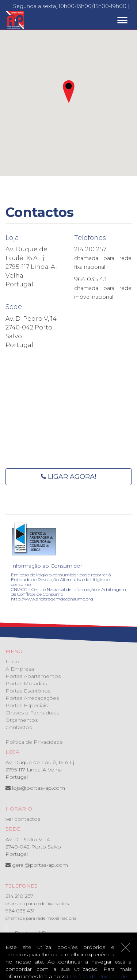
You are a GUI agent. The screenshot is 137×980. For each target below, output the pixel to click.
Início (12, 661)
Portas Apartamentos (33, 676)
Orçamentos (22, 720)
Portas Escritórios (28, 691)
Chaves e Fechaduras (32, 713)
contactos (27, 819)
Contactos (19, 727)
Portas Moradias (26, 683)
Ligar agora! (68, 477)
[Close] (126, 947)
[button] (68, 92)
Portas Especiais (26, 705)
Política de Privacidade (34, 742)
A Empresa (20, 669)
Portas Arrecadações (32, 698)
